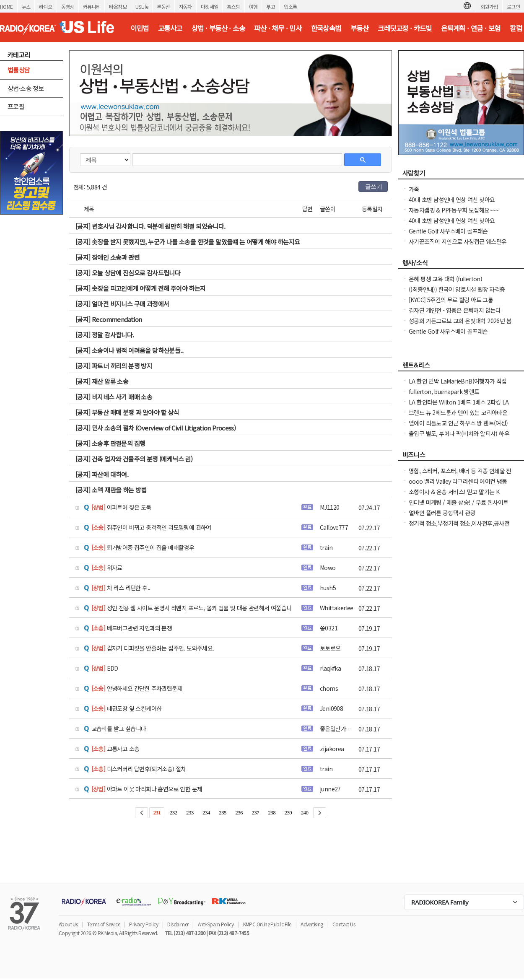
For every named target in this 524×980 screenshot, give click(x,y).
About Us (68, 924)
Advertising (312, 924)
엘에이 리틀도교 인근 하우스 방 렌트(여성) (458, 423)
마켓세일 (210, 6)
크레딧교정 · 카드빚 (405, 28)
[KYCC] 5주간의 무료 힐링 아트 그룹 (451, 300)
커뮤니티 (92, 6)
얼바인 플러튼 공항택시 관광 (442, 513)
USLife (142, 6)
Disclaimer (178, 924)
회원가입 (489, 6)
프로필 (16, 106)
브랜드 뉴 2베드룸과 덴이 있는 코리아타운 (458, 412)
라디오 (45, 6)
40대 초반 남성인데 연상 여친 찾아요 (452, 200)
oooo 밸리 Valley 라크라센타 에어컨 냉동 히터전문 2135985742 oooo (458, 485)
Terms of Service (104, 924)
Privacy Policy (144, 924)
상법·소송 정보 (26, 88)
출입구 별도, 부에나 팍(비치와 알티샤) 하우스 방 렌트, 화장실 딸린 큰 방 (459, 438)
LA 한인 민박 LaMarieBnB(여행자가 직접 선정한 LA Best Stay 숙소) (458, 385)
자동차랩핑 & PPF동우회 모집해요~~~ (454, 210)
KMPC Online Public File (267, 924)
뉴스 (26, 6)
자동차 (185, 6)
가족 (414, 189)
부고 (271, 6)
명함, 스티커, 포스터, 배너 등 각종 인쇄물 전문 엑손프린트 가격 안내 (460, 475)
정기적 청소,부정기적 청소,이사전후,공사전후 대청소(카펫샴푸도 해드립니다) (459, 527)
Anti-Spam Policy (216, 924)
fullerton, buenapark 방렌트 (444, 391)
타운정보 (118, 6)
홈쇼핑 (233, 6)
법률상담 (19, 70)
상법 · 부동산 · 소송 (218, 28)
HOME (6, 6)
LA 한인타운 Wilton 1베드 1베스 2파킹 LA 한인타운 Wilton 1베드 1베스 (459, 406)
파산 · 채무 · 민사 (278, 28)
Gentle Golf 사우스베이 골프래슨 (448, 231)
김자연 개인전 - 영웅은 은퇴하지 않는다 (455, 310)
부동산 (163, 6)
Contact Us (344, 924)
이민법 (139, 28)
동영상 (68, 6)
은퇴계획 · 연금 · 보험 (471, 28)
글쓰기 (374, 187)
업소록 (290, 6)
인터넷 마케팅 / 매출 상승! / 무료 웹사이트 (458, 502)
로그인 (513, 6)
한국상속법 (326, 28)
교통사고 (170, 28)
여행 (253, 6)
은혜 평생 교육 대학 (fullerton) (445, 279)
